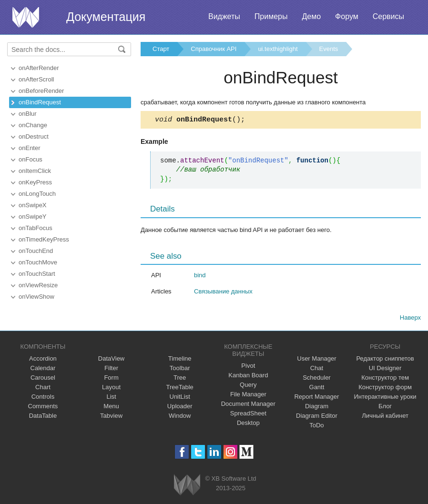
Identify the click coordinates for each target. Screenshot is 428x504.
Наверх (410, 319)
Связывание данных (223, 293)
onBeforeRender (41, 91)
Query (248, 386)
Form (111, 379)
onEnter (30, 148)
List (111, 398)
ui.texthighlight (278, 49)
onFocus (31, 159)
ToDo (316, 427)
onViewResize (38, 285)
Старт (161, 49)
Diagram (317, 408)
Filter (111, 369)
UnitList (180, 398)
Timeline (180, 360)
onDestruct (34, 136)
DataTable (43, 417)
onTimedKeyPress (44, 239)
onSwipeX (33, 205)
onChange (33, 125)
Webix (187, 486)
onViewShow (36, 297)
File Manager (248, 396)
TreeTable (180, 388)
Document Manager (248, 405)
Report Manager (316, 398)
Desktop (248, 424)
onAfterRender (39, 68)
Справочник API (214, 49)
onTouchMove (38, 262)
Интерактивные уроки (385, 398)
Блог (385, 408)
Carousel (43, 379)
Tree (180, 379)
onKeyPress (35, 182)
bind (200, 277)
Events (329, 49)
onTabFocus (36, 228)
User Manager (316, 360)
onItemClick (35, 171)
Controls (43, 398)
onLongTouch (37, 194)
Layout (111, 388)
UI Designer (385, 369)
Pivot (248, 367)
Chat (317, 369)
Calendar (43, 369)
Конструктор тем (385, 379)
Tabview (111, 417)
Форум (347, 16)
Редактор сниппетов (385, 360)
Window (180, 417)
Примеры (271, 16)
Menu (111, 408)
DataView (111, 360)
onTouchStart (37, 274)
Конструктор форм (385, 388)
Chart (43, 388)
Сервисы (388, 16)
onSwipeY (33, 217)
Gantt (317, 388)
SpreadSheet (248, 415)
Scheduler (317, 379)
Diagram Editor (317, 417)
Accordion (43, 360)
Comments (43, 408)
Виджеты (224, 16)
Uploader (180, 408)
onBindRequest (40, 102)
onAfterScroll (36, 79)
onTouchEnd (36, 251)
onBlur (28, 114)
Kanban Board (248, 377)
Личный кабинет (385, 417)
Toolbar (180, 369)
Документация (106, 17)
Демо (311, 16)
